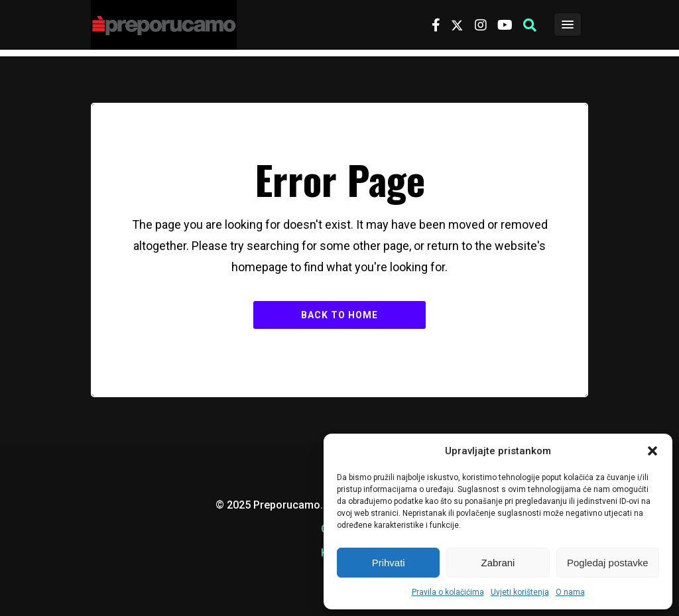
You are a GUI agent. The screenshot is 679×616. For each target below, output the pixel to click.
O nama (570, 592)
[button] (652, 451)
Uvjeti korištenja (520, 592)
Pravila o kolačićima (448, 592)
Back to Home (339, 315)
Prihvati (389, 563)
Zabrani (498, 563)
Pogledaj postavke (608, 563)
